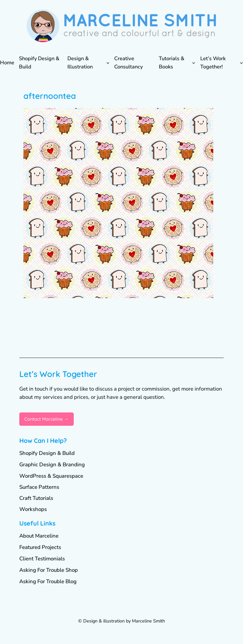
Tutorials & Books (172, 62)
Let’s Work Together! (213, 62)
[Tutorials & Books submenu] (194, 63)
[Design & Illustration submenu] (108, 63)
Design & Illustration (80, 62)
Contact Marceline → (46, 419)
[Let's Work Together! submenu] (241, 63)
